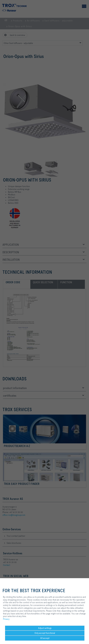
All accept (45, 638)
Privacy (6, 619)
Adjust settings (45, 628)
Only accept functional (45, 633)
